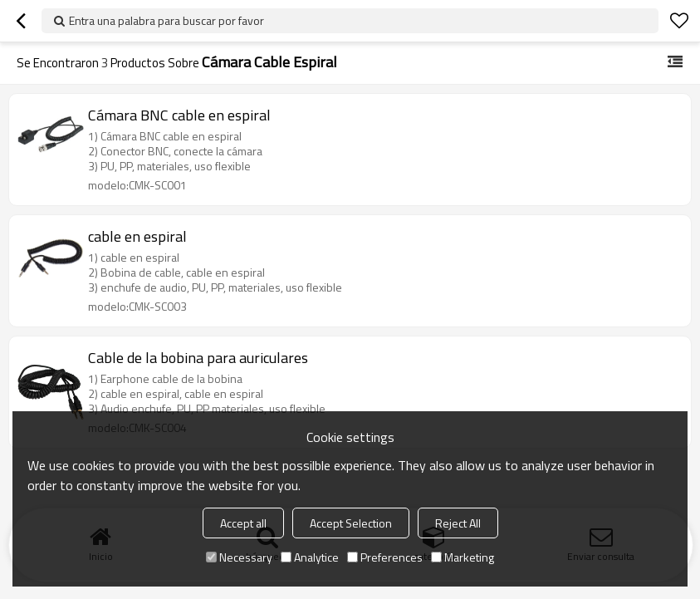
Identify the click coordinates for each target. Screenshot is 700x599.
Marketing (463, 557)
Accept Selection (351, 523)
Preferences (385, 557)
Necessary (239, 557)
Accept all (243, 523)
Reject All (458, 523)
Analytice (310, 557)
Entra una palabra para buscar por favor (166, 20)
